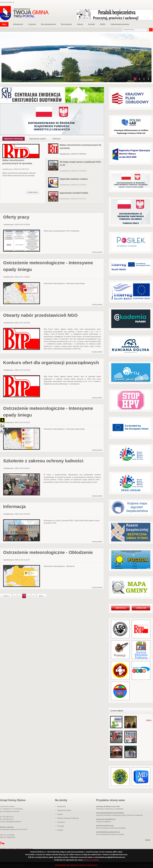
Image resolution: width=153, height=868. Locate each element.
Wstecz (7, 596)
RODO (103, 24)
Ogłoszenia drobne (64, 810)
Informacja (14, 506)
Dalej (41, 596)
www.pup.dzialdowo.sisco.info (108, 806)
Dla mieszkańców (48, 24)
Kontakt (92, 24)
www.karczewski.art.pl (105, 826)
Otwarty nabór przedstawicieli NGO (40, 315)
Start (4, 24)
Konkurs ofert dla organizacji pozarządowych (51, 363)
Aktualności (18, 24)
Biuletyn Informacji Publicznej (68, 818)
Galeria (80, 24)
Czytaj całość (97, 252)
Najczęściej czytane (38, 139)
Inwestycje (61, 822)
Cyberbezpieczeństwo (120, 24)
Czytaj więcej (33, 192)
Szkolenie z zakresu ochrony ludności (43, 461)
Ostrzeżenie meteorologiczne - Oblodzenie (48, 552)
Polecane (57, 139)
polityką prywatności (91, 860)
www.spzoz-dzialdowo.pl (106, 819)
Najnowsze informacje (14, 139)
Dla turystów (66, 24)
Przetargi (61, 826)
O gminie (32, 24)
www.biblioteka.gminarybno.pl (108, 832)
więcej (148, 840)
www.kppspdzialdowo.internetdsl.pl (110, 813)
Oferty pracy (16, 217)
